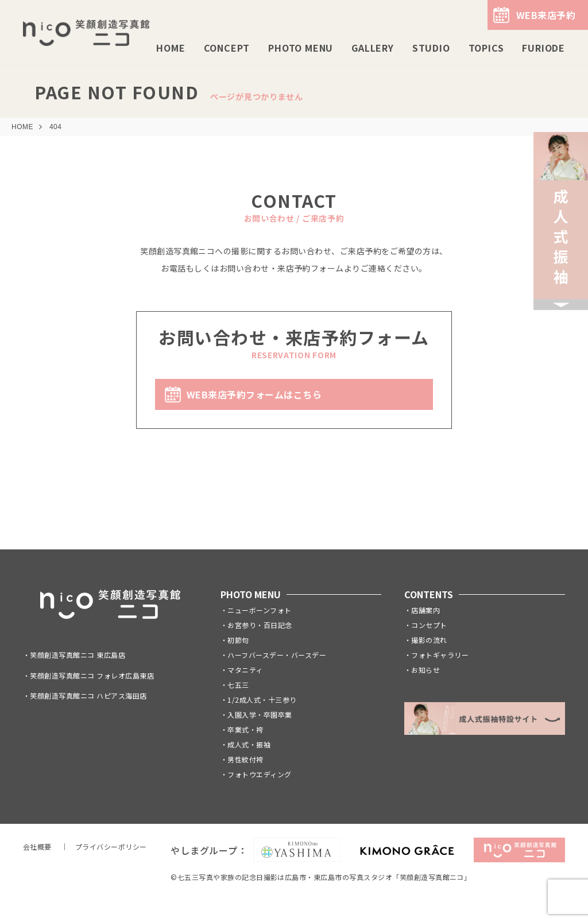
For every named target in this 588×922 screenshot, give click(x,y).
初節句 (238, 640)
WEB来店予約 (546, 15)
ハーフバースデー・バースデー (277, 655)
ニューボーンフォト (259, 610)
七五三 (238, 685)
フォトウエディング (259, 774)
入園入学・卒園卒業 (260, 714)
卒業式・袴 (245, 729)
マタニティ (245, 670)
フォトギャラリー (440, 655)
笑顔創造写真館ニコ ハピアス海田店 (88, 696)
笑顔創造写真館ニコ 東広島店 (78, 655)
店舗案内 (425, 610)
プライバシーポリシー (111, 847)
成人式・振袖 (249, 744)
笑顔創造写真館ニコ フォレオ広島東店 (92, 675)
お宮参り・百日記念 (260, 625)
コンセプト (429, 625)
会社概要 (37, 847)
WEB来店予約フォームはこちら (254, 394)
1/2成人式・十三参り (262, 700)
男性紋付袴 (245, 759)
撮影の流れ (429, 640)
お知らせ (425, 670)
